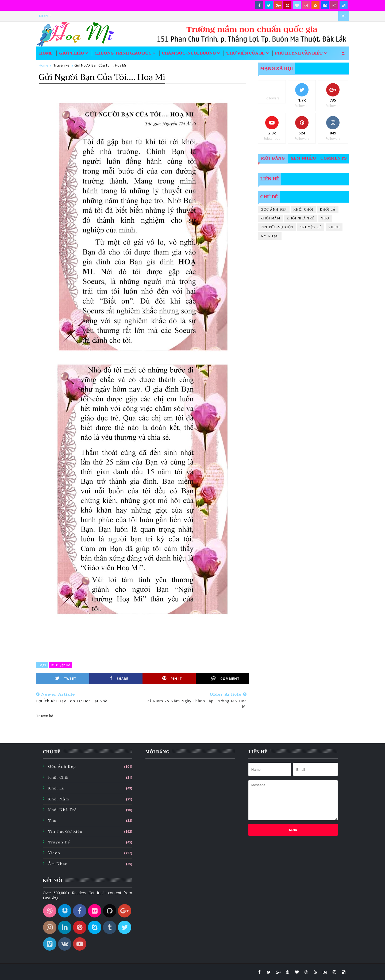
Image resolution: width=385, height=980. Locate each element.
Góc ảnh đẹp (274, 210)
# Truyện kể (61, 665)
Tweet (66, 678)
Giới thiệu (72, 53)
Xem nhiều (304, 158)
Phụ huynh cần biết (299, 53)
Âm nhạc (270, 236)
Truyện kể (61, 65)
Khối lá (328, 210)
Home (46, 53)
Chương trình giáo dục (123, 53)
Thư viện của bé (245, 53)
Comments (334, 158)
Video (334, 227)
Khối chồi (304, 210)
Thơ (325, 218)
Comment (225, 678)
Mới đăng (273, 158)
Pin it (172, 678)
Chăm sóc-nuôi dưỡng (189, 53)
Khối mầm (270, 218)
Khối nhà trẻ (301, 218)
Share (119, 678)
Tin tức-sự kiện (277, 227)
